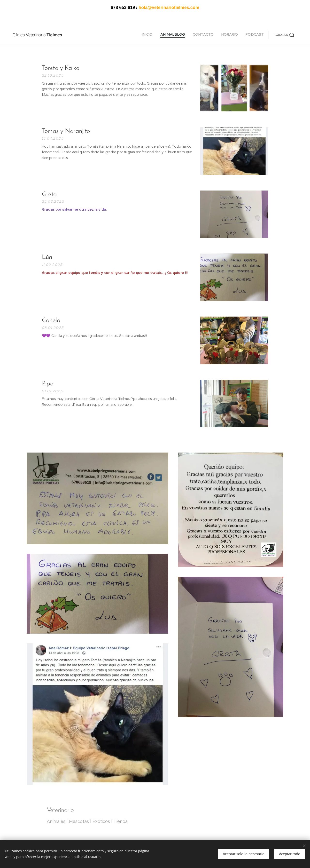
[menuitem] (234, 35)
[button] (284, 35)
